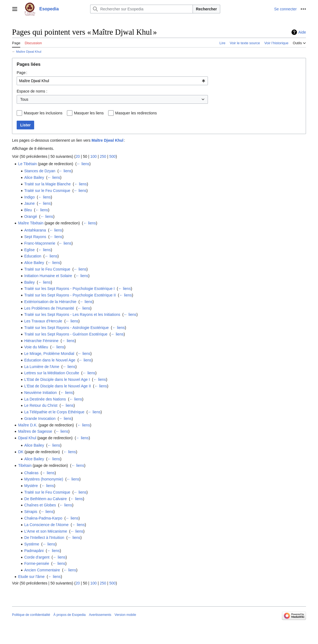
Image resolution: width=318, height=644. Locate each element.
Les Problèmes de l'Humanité (49, 308)
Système (32, 544)
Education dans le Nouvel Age (50, 360)
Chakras (31, 473)
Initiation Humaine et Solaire (48, 276)
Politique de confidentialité (31, 615)
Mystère (31, 486)
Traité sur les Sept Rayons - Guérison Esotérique (66, 334)
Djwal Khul (27, 438)
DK (21, 452)
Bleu (28, 210)
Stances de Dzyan (40, 171)
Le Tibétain (27, 164)
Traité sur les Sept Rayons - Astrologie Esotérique (67, 328)
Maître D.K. (28, 425)
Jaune (30, 203)
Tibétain (25, 465)
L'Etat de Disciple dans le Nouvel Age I (57, 379)
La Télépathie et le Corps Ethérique (54, 412)
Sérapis (31, 512)
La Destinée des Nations (45, 399)
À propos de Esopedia (69, 615)
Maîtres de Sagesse (35, 431)
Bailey (30, 282)
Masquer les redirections (136, 113)
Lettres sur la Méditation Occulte (52, 373)
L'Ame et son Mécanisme (46, 531)
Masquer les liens (89, 113)
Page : (22, 73)
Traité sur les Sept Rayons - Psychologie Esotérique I (70, 289)
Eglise (30, 250)
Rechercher (206, 9)
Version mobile (125, 615)
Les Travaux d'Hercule (43, 321)
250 (103, 156)
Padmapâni (34, 551)
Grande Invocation (40, 419)
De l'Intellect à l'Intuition (44, 538)
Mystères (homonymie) (44, 479)
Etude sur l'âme (31, 577)
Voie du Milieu (36, 347)
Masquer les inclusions (43, 113)
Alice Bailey (34, 177)
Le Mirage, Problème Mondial (49, 354)
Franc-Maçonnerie (40, 243)
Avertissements (100, 615)
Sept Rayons (35, 237)
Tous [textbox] (24, 99)
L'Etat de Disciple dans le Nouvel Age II (58, 386)
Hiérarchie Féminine (41, 341)
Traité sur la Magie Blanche (48, 184)
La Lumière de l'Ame (42, 367)
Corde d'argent (37, 557)
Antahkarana (35, 230)
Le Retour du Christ (41, 405)
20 (78, 156)
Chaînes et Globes (40, 505)
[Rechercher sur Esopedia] (142, 9)
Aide (302, 32)
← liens (83, 164)
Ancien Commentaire (42, 570)
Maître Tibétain (31, 223)
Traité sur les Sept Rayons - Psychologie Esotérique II (70, 295)
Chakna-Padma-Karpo (43, 518)
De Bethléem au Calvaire (46, 499)
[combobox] (112, 81)
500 (112, 156)
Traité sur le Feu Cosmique (47, 191)
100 (93, 156)
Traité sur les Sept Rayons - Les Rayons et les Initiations (72, 314)
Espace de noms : (32, 91)
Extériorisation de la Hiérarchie (50, 302)
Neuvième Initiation (41, 393)
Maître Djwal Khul (29, 51)
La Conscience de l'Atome (46, 525)
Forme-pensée (37, 563)
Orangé (31, 216)
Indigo (30, 197)
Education (33, 256)
